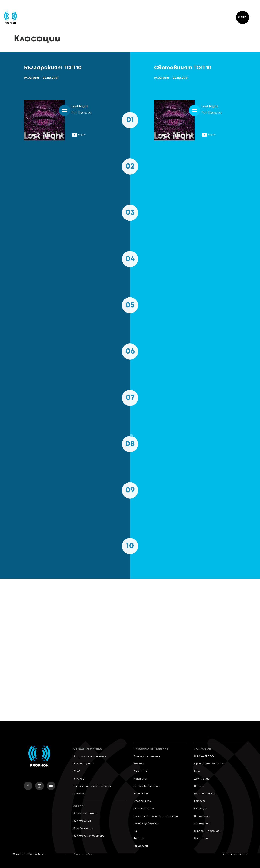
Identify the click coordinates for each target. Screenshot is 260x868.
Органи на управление (209, 764)
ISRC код (79, 779)
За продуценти (83, 764)
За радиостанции (85, 813)
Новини (199, 786)
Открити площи (145, 809)
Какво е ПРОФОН (205, 756)
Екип (197, 771)
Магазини (140, 779)
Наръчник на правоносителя (92, 786)
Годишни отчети (205, 794)
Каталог (200, 801)
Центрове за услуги (147, 786)
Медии (79, 806)
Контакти (201, 838)
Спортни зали (143, 801)
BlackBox (79, 794)
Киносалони (142, 846)
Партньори (202, 816)
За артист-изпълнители (90, 756)
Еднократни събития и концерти (156, 816)
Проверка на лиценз (147, 756)
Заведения (141, 771)
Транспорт (141, 794)
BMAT (77, 771)
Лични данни (202, 824)
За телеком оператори (89, 836)
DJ (135, 831)
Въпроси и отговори (208, 831)
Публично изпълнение (151, 749)
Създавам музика (88, 749)
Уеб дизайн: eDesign (235, 854)
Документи (202, 779)
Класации (200, 809)
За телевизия (82, 821)
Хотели (139, 764)
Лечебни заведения (146, 824)
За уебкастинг (83, 828)
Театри (139, 838)
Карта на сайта (83, 854)
